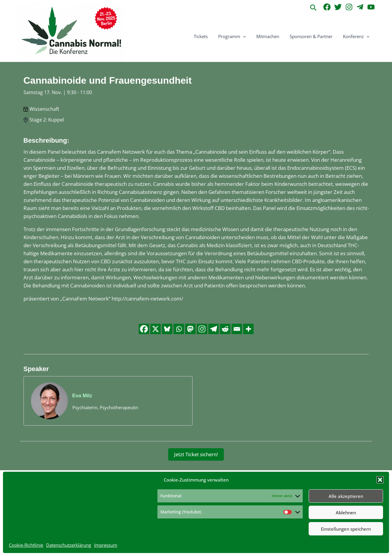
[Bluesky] (167, 329)
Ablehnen (346, 513)
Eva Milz (82, 396)
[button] (380, 480)
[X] (156, 329)
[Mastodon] (190, 329)
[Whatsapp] (179, 329)
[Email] (237, 329)
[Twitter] (338, 7)
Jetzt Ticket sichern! (196, 454)
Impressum (106, 545)
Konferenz (357, 36)
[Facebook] (327, 7)
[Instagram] (349, 7)
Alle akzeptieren (346, 496)
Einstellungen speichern (346, 529)
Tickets (208, 36)
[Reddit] (225, 329)
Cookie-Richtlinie (26, 545)
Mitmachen (272, 36)
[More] (248, 329)
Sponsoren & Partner (313, 36)
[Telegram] (360, 7)
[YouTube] (371, 7)
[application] (248, 36)
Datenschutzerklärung (69, 545)
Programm (237, 36)
